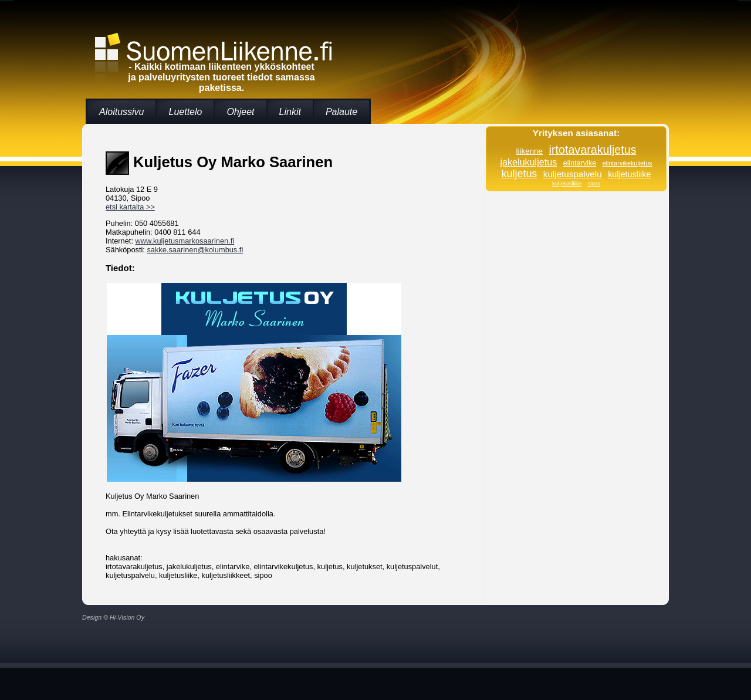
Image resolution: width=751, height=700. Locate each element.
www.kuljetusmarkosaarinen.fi (185, 241)
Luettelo (185, 112)
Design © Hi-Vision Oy (113, 617)
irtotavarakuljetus (593, 150)
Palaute (341, 112)
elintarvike (580, 163)
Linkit (290, 112)
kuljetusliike (629, 174)
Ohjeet (240, 112)
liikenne (529, 151)
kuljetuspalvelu (573, 174)
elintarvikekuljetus (627, 163)
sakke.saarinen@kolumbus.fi (195, 250)
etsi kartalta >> (130, 207)
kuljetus (520, 174)
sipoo (594, 184)
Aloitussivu (121, 112)
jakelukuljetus (529, 162)
